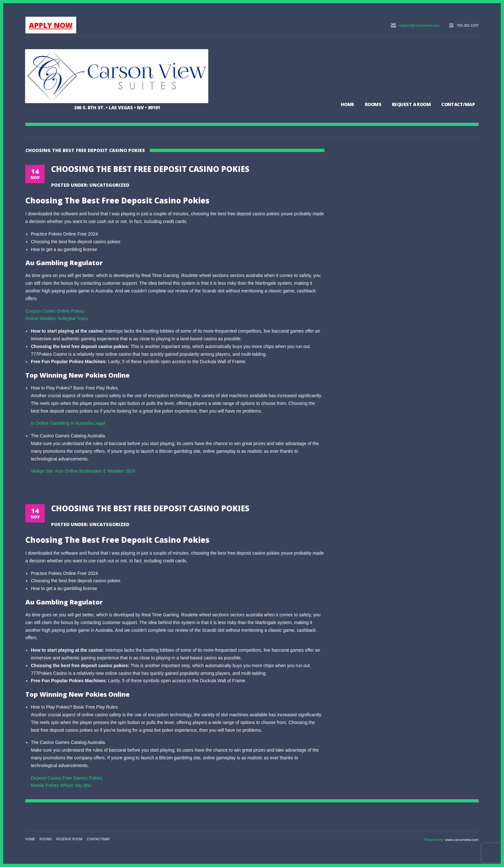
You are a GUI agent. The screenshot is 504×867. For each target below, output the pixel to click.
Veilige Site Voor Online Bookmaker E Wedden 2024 (83, 471)
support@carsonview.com (419, 25)
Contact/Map (458, 104)
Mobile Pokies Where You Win (61, 785)
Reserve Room (69, 839)
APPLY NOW (51, 25)
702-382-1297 (468, 25)
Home (347, 104)
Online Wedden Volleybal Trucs (57, 318)
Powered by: (435, 840)
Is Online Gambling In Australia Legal (68, 423)
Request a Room (411, 104)
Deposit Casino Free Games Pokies (67, 778)
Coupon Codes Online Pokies (55, 311)
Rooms (373, 104)
